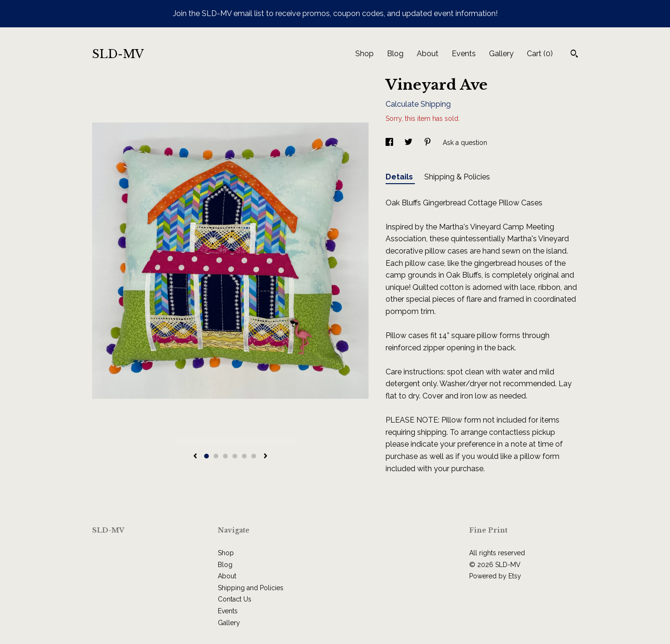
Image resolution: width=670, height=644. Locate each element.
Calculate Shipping (418, 104)
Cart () (540, 54)
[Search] (574, 55)
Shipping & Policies (457, 177)
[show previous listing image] (195, 457)
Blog (395, 54)
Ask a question (465, 143)
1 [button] (206, 456)
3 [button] (225, 456)
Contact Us (235, 599)
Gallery (501, 54)
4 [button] (235, 456)
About (428, 54)
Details (400, 177)
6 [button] (254, 456)
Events (464, 54)
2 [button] (216, 456)
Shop (365, 54)
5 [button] (244, 456)
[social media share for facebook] (390, 143)
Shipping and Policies (251, 588)
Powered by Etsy (495, 576)
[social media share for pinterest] (429, 143)
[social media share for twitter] (409, 143)
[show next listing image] (266, 457)
